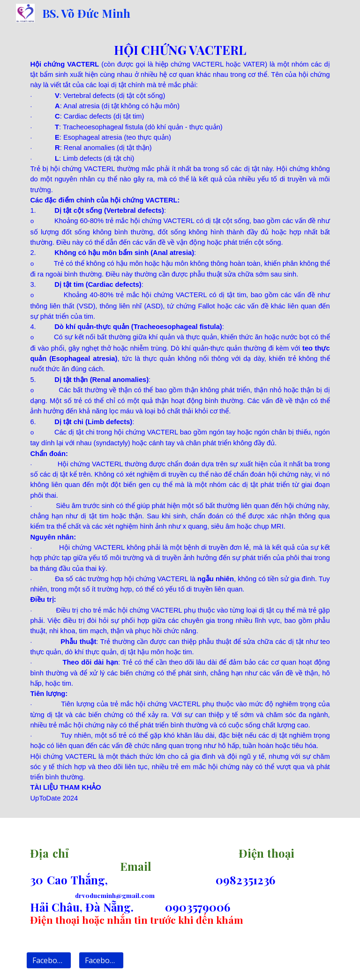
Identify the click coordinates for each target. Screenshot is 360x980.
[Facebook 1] (49, 960)
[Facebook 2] (101, 960)
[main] (180, 422)
